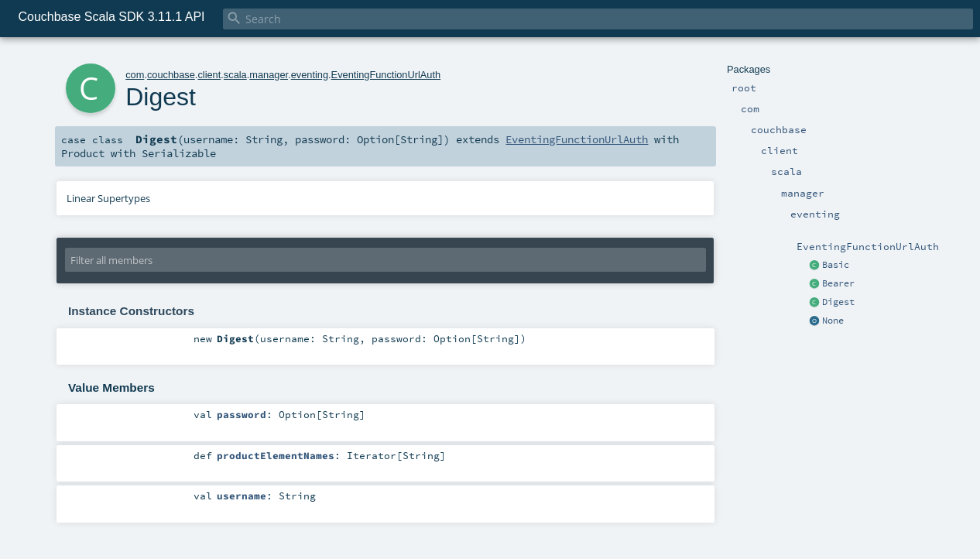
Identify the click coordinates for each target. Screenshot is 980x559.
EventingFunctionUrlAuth (386, 75)
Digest (838, 302)
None (833, 321)
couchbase (171, 75)
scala (235, 75)
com (135, 75)
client (209, 75)
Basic (836, 265)
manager (269, 75)
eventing (310, 75)
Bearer (838, 283)
